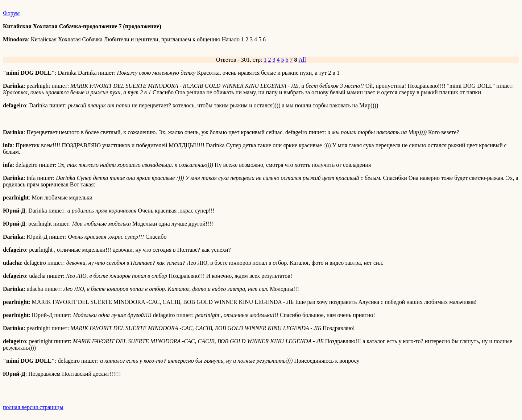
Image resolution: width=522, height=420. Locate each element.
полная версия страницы (33, 407)
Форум (11, 13)
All (302, 60)
